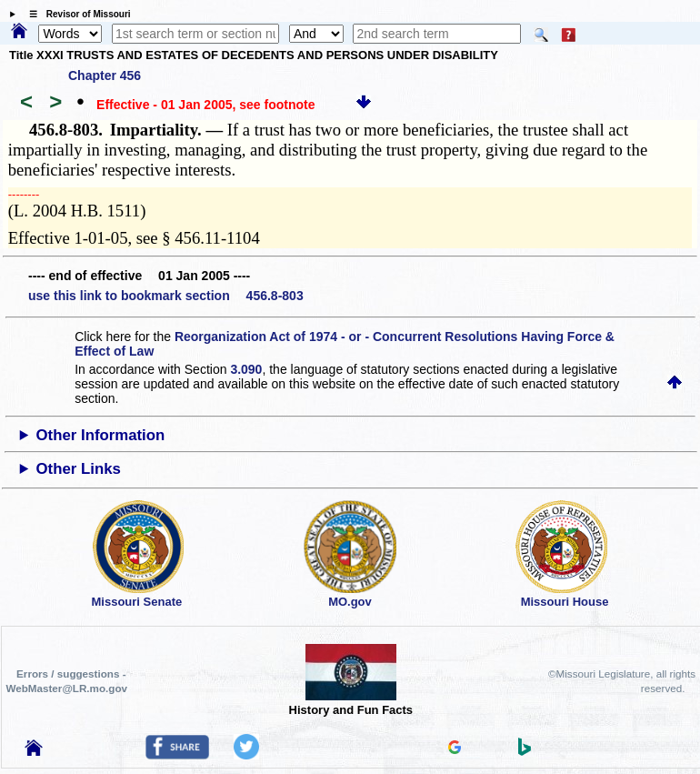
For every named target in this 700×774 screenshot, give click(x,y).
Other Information (101, 435)
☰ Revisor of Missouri (75, 14)
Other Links (79, 469)
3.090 (246, 369)
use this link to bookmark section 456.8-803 (166, 296)
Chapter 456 (105, 75)
